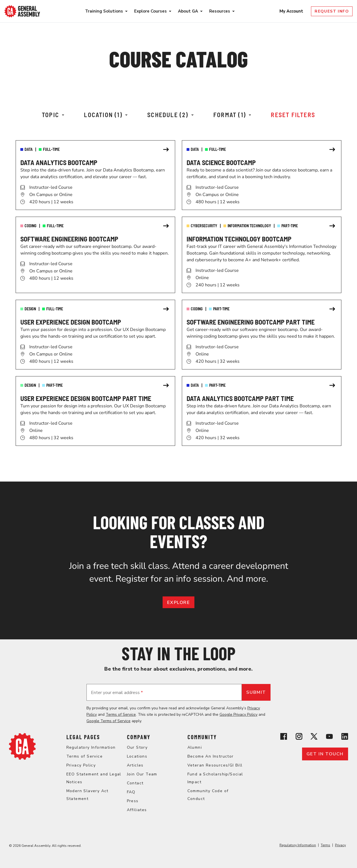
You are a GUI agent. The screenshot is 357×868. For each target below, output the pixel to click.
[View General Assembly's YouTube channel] (329, 737)
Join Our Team (142, 774)
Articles (135, 765)
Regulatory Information (91, 747)
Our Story (137, 747)
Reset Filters (293, 115)
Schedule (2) (170, 115)
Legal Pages (83, 737)
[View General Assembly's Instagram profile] (299, 737)
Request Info (332, 11)
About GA (188, 11)
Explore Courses (150, 11)
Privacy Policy (81, 765)
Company (139, 737)
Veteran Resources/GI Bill (215, 765)
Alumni (195, 747)
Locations (137, 756)
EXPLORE (178, 603)
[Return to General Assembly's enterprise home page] (22, 11)
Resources (220, 11)
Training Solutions (104, 11)
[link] (95, 175)
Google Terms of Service (108, 721)
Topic (53, 115)
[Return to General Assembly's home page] (22, 758)
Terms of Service (121, 715)
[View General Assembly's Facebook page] (284, 737)
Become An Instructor (211, 756)
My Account (292, 11)
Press (133, 801)
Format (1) (232, 115)
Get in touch (325, 754)
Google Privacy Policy (238, 715)
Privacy (340, 845)
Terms (325, 845)
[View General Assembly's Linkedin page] (345, 737)
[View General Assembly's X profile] (314, 737)
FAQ (131, 792)
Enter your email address (117, 693)
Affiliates (137, 810)
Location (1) (106, 115)
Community (202, 737)
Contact (135, 783)
